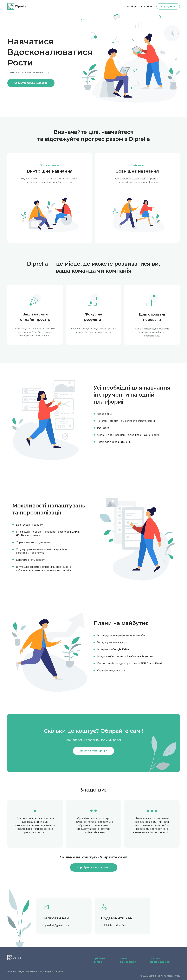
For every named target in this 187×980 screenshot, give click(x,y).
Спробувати (168, 6)
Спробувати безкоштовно (31, 83)
